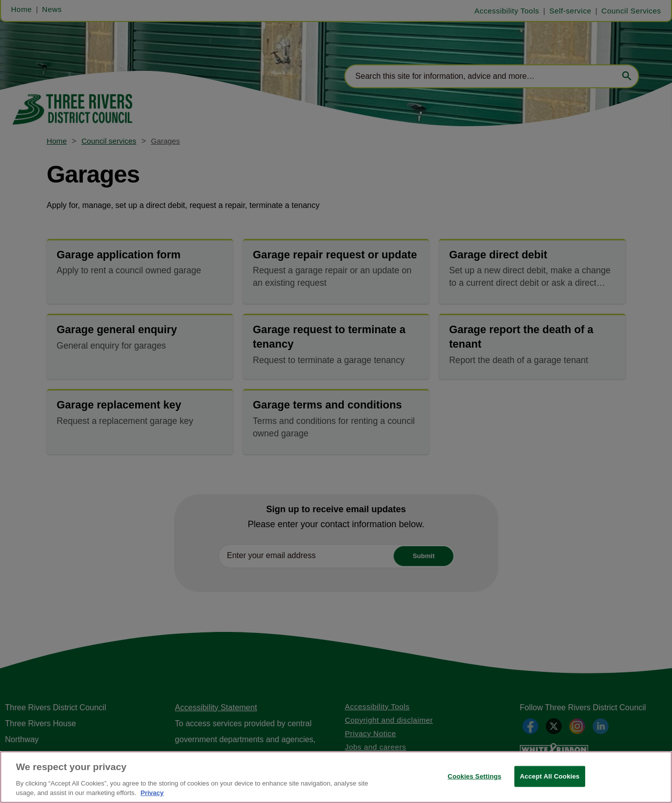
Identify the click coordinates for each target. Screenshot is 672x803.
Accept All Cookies (550, 776)
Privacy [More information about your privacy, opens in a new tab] (152, 793)
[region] (336, 777)
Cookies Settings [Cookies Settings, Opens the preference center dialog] (474, 776)
